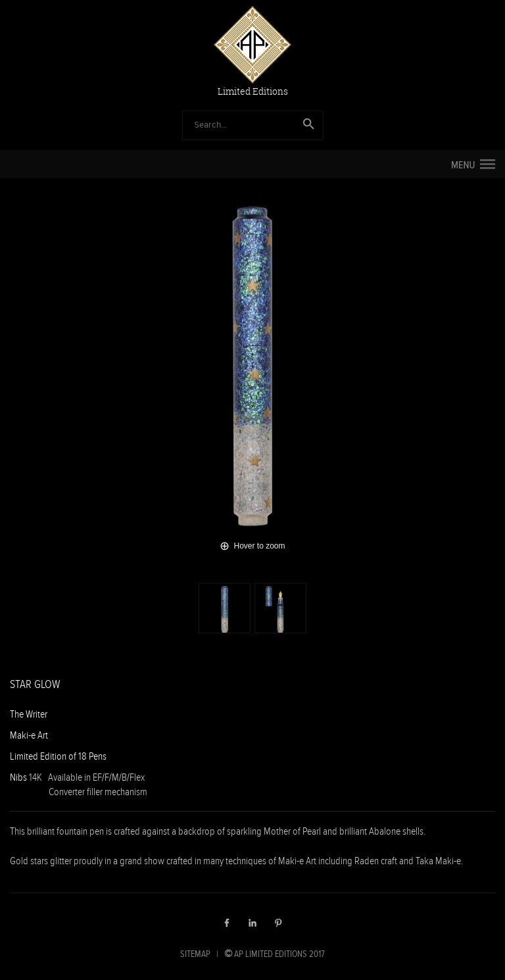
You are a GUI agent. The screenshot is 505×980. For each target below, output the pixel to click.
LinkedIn (252, 923)
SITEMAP (195, 954)
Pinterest (278, 923)
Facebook (227, 923)
